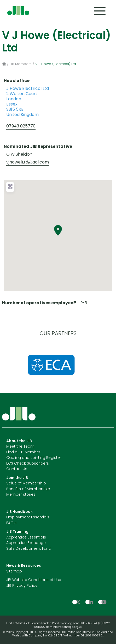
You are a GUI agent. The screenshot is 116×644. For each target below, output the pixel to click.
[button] (58, 230)
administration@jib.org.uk (64, 627)
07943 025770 (21, 126)
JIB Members (21, 64)
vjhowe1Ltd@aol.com (28, 162)
